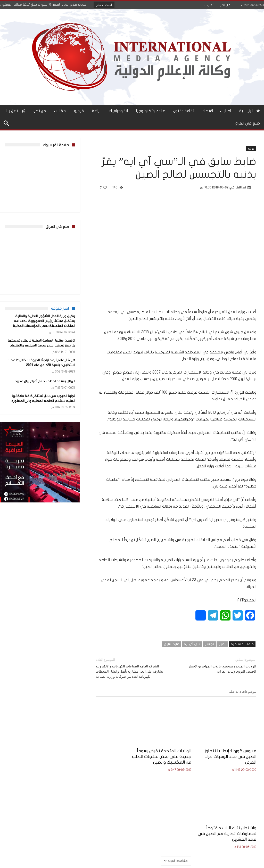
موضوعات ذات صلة (243, 691)
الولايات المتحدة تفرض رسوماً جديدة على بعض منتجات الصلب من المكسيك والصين (179, 753)
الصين (222, 644)
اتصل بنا (209, 5)
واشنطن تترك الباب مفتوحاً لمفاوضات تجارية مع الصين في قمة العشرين (121, 750)
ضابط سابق (172, 644)
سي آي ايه (192, 644)
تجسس (209, 644)
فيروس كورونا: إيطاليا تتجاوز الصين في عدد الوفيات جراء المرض (236, 750)
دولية (251, 148)
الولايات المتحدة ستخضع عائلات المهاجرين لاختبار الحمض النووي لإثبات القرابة (220, 665)
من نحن (225, 5)
